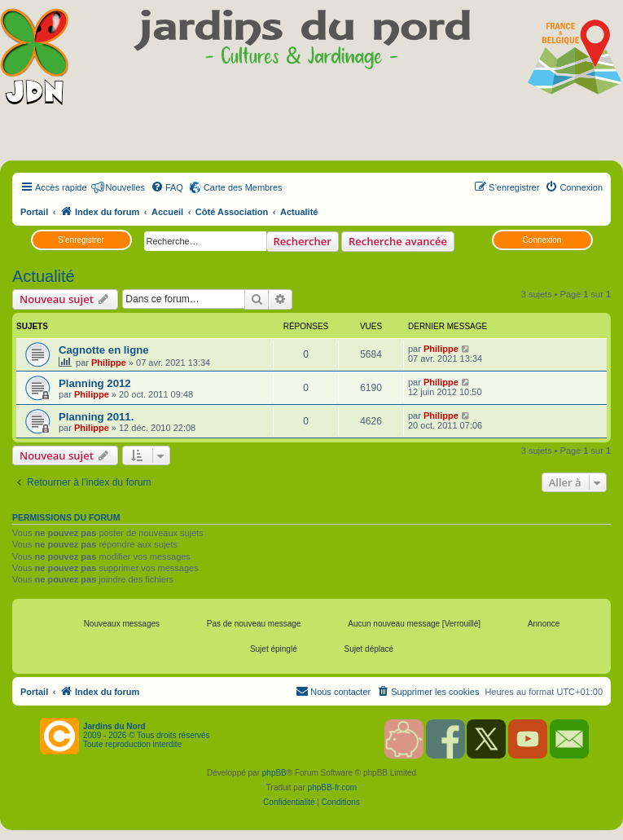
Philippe (109, 363)
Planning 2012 (95, 383)
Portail (34, 212)
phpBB (274, 773)
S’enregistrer (81, 240)
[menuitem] (167, 187)
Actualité (44, 276)
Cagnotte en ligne (104, 350)
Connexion (542, 240)
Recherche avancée (398, 241)
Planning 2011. (96, 417)
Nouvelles (125, 187)
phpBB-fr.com (333, 787)
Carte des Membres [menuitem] (243, 187)
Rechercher (303, 241)
